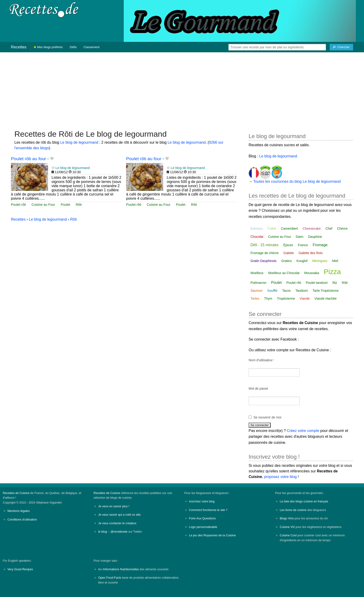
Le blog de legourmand (79, 142)
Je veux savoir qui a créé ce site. (120, 515)
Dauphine (315, 237)
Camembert (289, 229)
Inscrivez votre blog (202, 501)
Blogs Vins (287, 518)
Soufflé (272, 291)
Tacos (286, 291)
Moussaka (312, 273)
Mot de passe (258, 388)
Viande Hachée (326, 298)
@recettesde (119, 532)
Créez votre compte (303, 431)
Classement (92, 47)
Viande (305, 298)
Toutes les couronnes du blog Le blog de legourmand (297, 181)
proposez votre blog (281, 477)
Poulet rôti (18, 205)
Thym (268, 298)
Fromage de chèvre (265, 253)
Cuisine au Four (43, 205)
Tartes (255, 298)
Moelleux (257, 273)
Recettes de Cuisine (16, 493)
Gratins (287, 261)
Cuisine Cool (288, 535)
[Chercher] (341, 47)
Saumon (257, 291)
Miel (335, 261)
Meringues (320, 261)
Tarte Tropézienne (326, 291)
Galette (289, 253)
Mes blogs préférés (48, 47)
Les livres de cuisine (293, 510)
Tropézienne (286, 298)
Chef (329, 229)
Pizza (332, 272)
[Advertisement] (182, 89)
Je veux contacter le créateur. (118, 523)
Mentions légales (19, 511)
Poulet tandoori (317, 283)
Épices (288, 245)
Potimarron (258, 283)
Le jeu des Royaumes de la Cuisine (212, 535)
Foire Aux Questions (202, 518)
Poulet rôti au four (28, 159)
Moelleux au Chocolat (284, 273)
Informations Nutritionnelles (121, 569)
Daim (300, 237)
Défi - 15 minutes (265, 245)
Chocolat (257, 237)
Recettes (19, 47)
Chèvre (342, 229)
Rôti (79, 205)
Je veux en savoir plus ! (114, 506)
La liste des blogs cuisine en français (304, 501)
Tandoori (302, 291)
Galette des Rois (311, 253)
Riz (335, 283)
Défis (73, 47)
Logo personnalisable (203, 527)
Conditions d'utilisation (22, 519)
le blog (103, 532)
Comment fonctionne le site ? (208, 510)
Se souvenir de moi (267, 417)
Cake (272, 228)
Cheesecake (312, 229)
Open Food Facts (110, 578)
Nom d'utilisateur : (262, 360)
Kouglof (302, 261)
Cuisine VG (287, 527)
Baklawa (257, 229)
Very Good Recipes (20, 569)
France (303, 245)
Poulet (65, 205)
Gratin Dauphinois (263, 261)
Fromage (320, 245)
